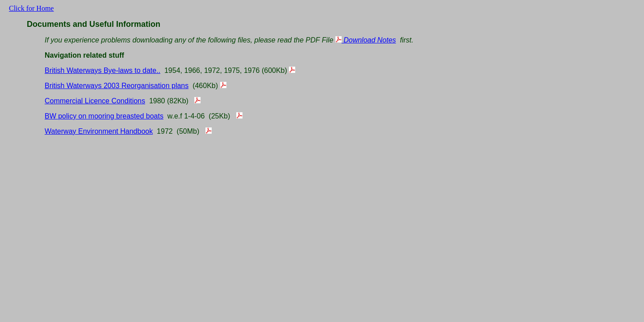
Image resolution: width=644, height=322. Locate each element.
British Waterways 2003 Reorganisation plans (117, 86)
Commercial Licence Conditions (95, 101)
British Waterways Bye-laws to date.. (102, 70)
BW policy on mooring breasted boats (104, 116)
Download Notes (366, 40)
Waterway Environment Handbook (99, 131)
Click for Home (31, 8)
